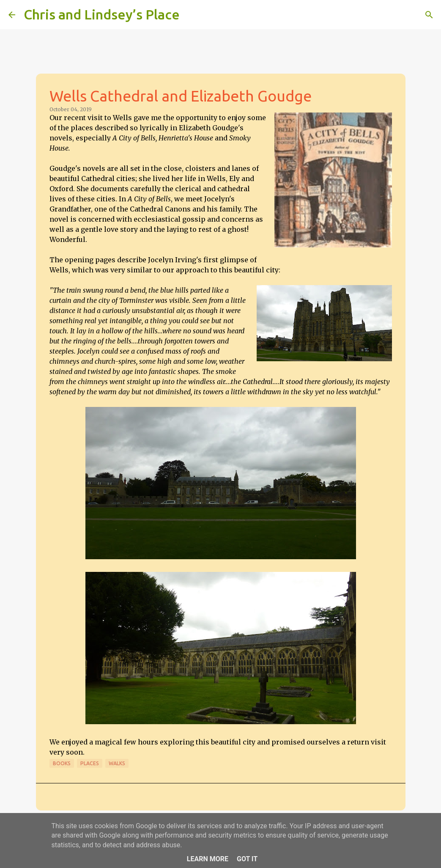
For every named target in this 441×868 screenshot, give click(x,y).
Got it (247, 859)
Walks (117, 763)
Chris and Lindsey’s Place (102, 14)
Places (90, 763)
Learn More (208, 859)
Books (62, 763)
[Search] (192, 15)
